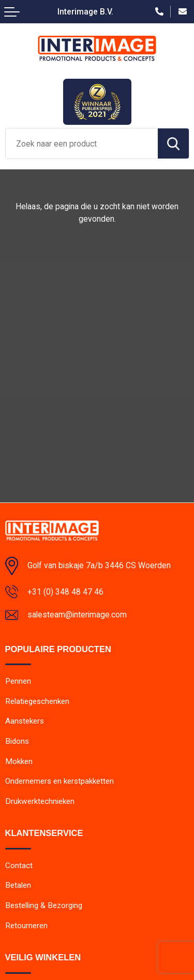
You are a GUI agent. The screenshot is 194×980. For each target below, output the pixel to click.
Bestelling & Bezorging (44, 905)
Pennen (18, 681)
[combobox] (82, 143)
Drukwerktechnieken (40, 801)
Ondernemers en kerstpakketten (59, 781)
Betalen (18, 885)
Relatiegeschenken (37, 701)
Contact (19, 866)
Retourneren (26, 926)
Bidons (17, 741)
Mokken (19, 761)
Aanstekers (25, 721)
